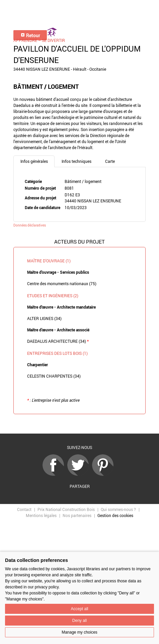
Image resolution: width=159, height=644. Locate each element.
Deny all (79, 621)
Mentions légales (41, 515)
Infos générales (34, 161)
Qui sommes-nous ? (118, 509)
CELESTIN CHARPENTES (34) (54, 376)
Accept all (79, 609)
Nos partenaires (77, 515)
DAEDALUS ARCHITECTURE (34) (58, 341)
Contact (24, 509)
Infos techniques (76, 161)
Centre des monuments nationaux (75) (62, 283)
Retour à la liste (80, 424)
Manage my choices (79, 632)
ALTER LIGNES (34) (44, 318)
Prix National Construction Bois (66, 509)
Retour (30, 35)
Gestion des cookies (115, 515)
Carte (110, 161)
